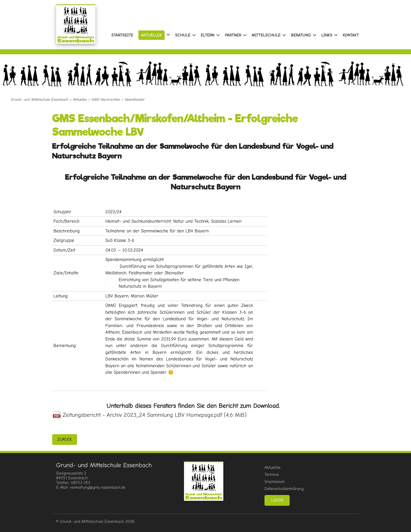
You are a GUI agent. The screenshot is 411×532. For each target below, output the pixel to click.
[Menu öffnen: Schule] (194, 35)
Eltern (208, 35)
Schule (183, 35)
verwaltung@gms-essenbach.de (98, 487)
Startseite (122, 35)
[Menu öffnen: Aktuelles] (168, 35)
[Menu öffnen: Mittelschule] (284, 35)
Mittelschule (266, 35)
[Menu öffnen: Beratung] (315, 35)
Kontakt (351, 35)
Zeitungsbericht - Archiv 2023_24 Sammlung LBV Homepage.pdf (155, 415)
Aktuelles (152, 35)
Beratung (301, 35)
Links (327, 35)
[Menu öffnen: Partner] (245, 35)
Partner (233, 35)
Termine (272, 475)
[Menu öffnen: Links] (336, 35)
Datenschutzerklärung (284, 489)
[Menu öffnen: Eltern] (218, 35)
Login (277, 500)
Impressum (275, 482)
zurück (65, 439)
